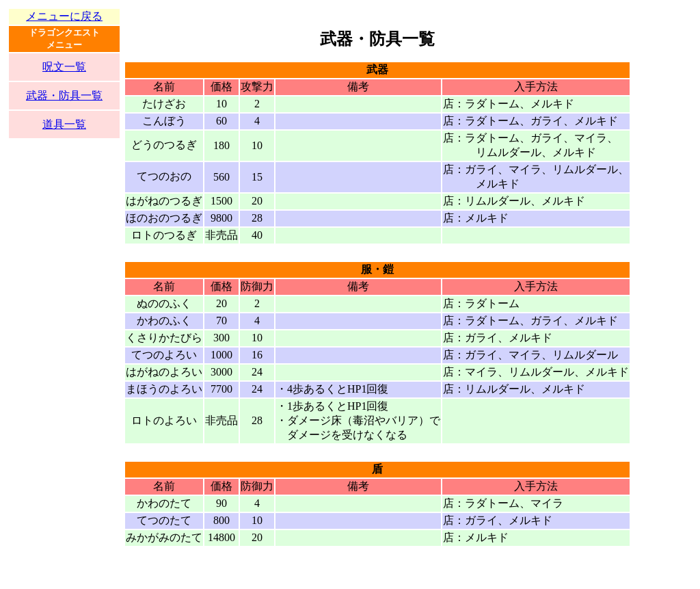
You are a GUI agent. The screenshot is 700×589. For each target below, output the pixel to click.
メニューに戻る (64, 16)
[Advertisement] (64, 374)
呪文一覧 (64, 67)
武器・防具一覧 (64, 95)
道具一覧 (64, 124)
